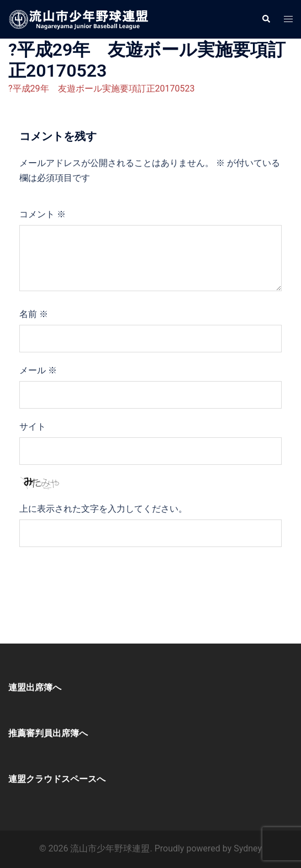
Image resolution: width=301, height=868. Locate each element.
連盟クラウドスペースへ (57, 779)
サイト (33, 427)
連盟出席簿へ (35, 687)
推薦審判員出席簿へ (48, 733)
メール (38, 370)
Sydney (248, 848)
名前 (34, 314)
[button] (266, 19)
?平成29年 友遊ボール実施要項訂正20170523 (101, 89)
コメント (43, 214)
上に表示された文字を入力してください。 (103, 509)
